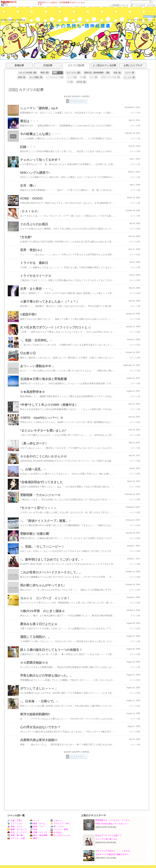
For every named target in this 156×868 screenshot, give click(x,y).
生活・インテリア (17, 832)
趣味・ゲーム (38, 823)
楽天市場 (151, 5)
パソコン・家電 (59, 829)
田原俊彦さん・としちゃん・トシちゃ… (113, 820)
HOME (4, 20)
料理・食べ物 (15, 835)
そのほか (56, 832)
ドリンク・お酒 (16, 838)
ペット (35, 821)
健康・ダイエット (17, 829)
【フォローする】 (135, 20)
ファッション (15, 823)
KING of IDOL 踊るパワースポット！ (112, 824)
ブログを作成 (139, 5)
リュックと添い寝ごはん (106, 839)
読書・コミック (39, 832)
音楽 (6, 5)
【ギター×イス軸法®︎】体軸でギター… (113, 854)
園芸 (34, 838)
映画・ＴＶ (37, 826)
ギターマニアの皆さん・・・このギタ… (113, 851)
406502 (148, 17)
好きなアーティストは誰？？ (108, 835)
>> (119, 5)
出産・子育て (15, 821)
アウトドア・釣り (60, 823)
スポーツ (56, 821)
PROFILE (21, 20)
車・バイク (57, 826)
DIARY (12, 20)
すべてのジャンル (60, 835)
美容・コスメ (15, 826)
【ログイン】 (150, 20)
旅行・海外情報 (39, 835)
